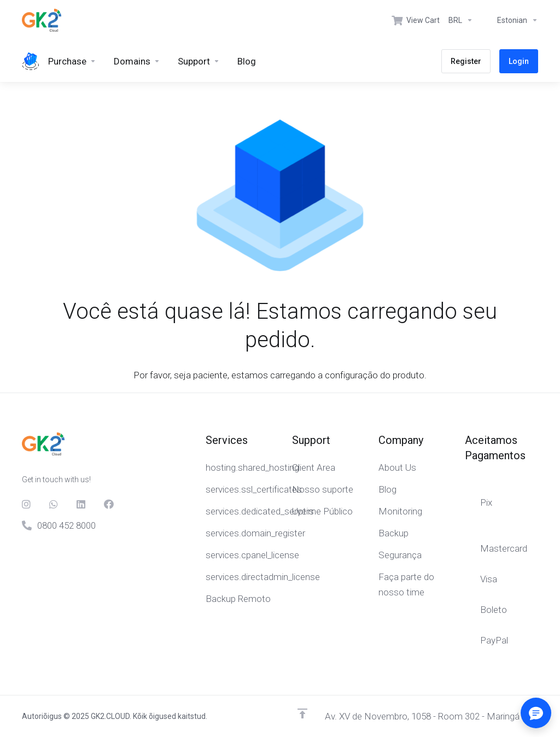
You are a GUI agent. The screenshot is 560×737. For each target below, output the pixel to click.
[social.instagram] (27, 504)
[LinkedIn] (81, 504)
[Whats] (54, 504)
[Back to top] (302, 713)
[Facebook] (109, 504)
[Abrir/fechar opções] (536, 713)
